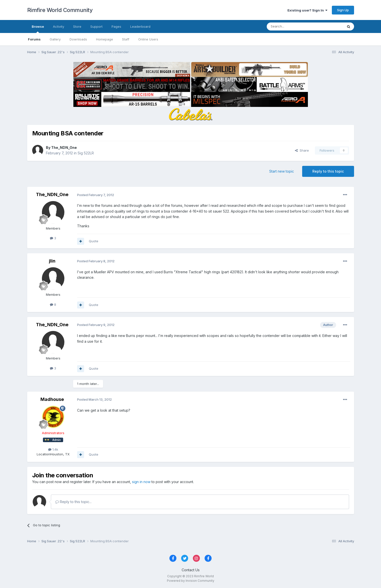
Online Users (148, 39)
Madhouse (52, 399)
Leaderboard (140, 26)
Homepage (105, 39)
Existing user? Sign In (307, 10)
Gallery (55, 39)
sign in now (141, 482)
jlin (52, 261)
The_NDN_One (64, 147)
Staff (126, 39)
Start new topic (282, 171)
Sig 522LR (86, 153)
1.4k (53, 449)
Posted (96, 195)
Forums (34, 39)
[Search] (292, 26)
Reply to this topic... (73, 502)
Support (96, 26)
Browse (38, 29)
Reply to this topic (328, 171)
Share (302, 150)
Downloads (78, 39)
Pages (116, 26)
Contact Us (191, 570)
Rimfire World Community (60, 10)
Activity (59, 26)
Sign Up (343, 10)
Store (77, 26)
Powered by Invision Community (191, 581)
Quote (94, 241)
